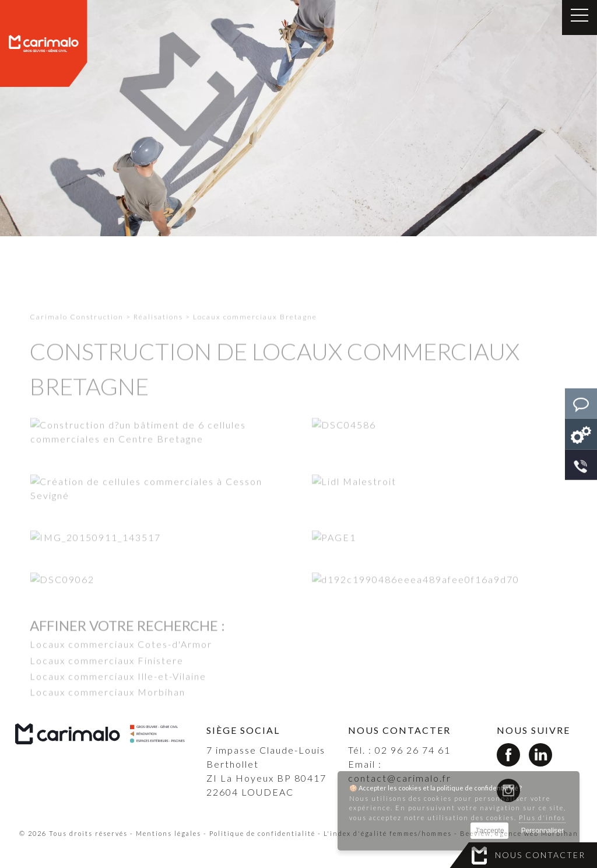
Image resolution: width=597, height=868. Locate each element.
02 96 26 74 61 (413, 750)
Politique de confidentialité (262, 833)
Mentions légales (168, 833)
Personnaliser (542, 831)
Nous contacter (540, 855)
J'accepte (489, 831)
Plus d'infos (542, 818)
